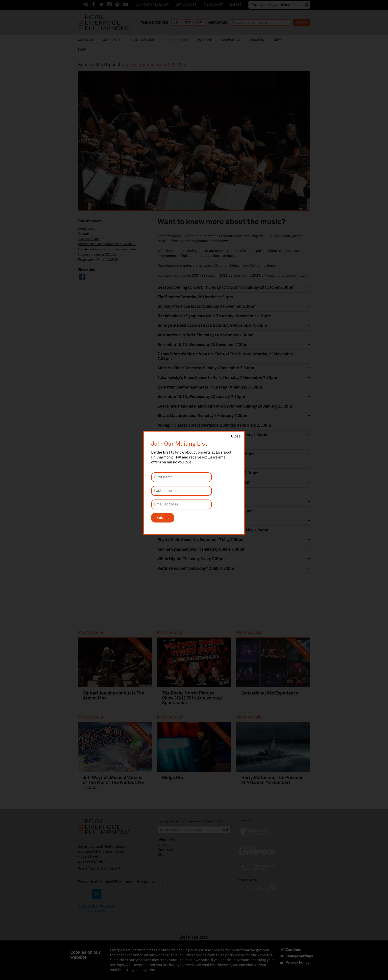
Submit (163, 518)
